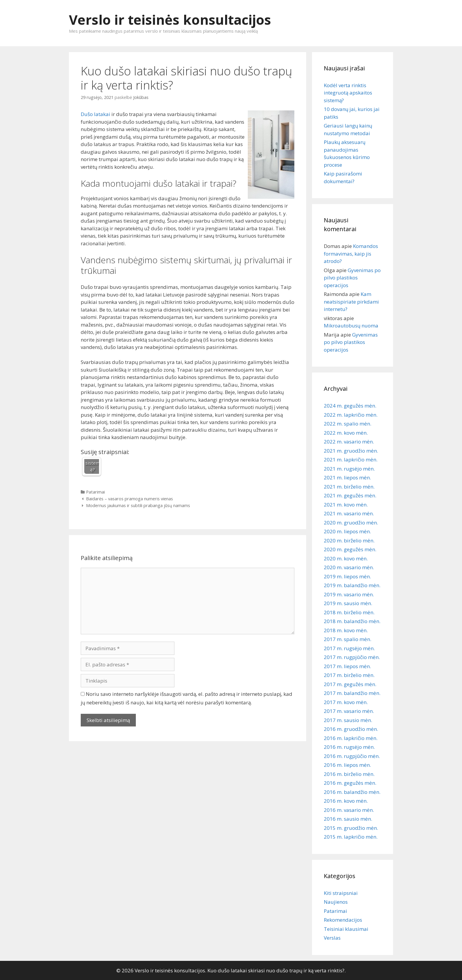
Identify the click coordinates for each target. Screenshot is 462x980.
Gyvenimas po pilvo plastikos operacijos (352, 278)
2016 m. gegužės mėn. (350, 783)
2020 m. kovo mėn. (346, 558)
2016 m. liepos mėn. (347, 765)
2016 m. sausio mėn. (348, 819)
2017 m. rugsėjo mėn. (349, 648)
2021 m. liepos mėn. (347, 477)
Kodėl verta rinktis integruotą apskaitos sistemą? (348, 93)
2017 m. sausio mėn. (348, 720)
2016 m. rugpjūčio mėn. (352, 756)
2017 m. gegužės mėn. (350, 684)
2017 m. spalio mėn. (348, 639)
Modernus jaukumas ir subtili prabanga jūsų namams (138, 505)
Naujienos (336, 902)
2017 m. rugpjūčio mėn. (352, 657)
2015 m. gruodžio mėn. (351, 828)
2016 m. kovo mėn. (346, 801)
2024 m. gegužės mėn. (350, 406)
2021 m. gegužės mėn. (350, 495)
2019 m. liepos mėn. (347, 576)
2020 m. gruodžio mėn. (351, 523)
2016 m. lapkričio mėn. (351, 738)
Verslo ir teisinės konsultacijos (170, 20)
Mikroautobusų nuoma (351, 326)
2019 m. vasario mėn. (349, 594)
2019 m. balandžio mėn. (352, 585)
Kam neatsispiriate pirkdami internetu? (351, 302)
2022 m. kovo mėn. (346, 433)
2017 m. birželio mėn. (349, 675)
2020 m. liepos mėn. (347, 531)
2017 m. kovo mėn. (346, 702)
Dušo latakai (95, 114)
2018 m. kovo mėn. (346, 630)
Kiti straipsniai (341, 893)
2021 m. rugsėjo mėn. (349, 469)
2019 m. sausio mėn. (348, 603)
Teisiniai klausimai (346, 929)
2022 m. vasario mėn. (349, 442)
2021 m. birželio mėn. (349, 487)
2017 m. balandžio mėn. (352, 693)
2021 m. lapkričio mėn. (351, 460)
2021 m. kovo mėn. (346, 505)
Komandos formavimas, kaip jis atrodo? (351, 254)
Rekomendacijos (343, 920)
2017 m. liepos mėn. (347, 666)
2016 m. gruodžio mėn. (351, 729)
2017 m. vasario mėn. (349, 711)
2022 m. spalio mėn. (348, 424)
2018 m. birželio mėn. (349, 612)
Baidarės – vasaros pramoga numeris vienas (129, 499)
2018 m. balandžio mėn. (352, 621)
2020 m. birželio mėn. (349, 541)
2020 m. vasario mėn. (349, 567)
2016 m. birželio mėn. (349, 774)
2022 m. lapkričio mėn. (351, 415)
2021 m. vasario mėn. (349, 513)
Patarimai (95, 492)
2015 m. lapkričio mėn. (351, 837)
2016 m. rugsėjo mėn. (349, 747)
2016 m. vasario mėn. (349, 810)
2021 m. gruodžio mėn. (351, 451)
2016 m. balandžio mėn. (352, 792)
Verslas (332, 938)
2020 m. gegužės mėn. (350, 549)
